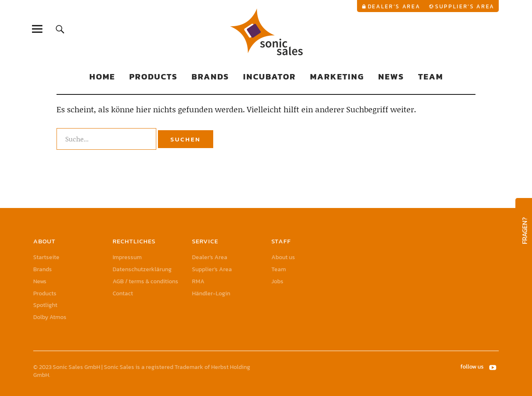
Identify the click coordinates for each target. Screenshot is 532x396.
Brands (210, 77)
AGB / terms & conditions (145, 281)
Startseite (46, 257)
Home (102, 77)
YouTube (493, 367)
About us (283, 257)
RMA (198, 281)
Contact (123, 293)
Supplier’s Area (465, 6)
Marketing (337, 77)
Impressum (127, 257)
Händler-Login (211, 293)
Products (153, 77)
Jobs (277, 281)
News (391, 77)
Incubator (270, 77)
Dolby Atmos (50, 317)
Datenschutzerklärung (142, 269)
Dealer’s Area (394, 6)
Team (431, 77)
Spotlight (45, 305)
